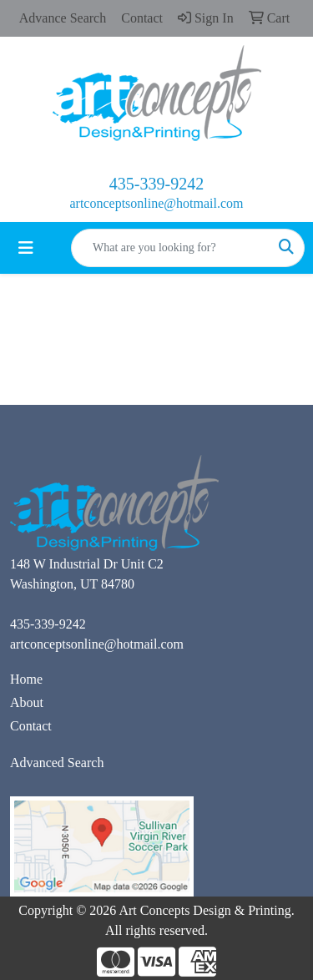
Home (26, 679)
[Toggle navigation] (26, 248)
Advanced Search (57, 763)
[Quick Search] (170, 248)
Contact (31, 726)
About (27, 702)
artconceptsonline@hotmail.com (156, 203)
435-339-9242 (156, 184)
